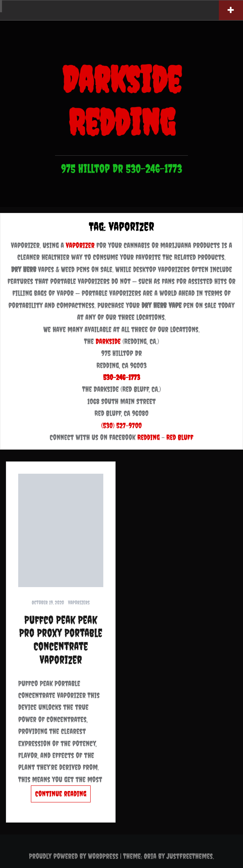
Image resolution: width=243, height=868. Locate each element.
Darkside (108, 341)
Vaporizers (79, 603)
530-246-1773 (121, 377)
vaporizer (80, 245)
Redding (149, 437)
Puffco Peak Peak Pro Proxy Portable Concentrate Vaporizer (61, 640)
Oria (150, 856)
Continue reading (61, 794)
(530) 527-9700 (122, 426)
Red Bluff (180, 437)
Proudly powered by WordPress (74, 856)
